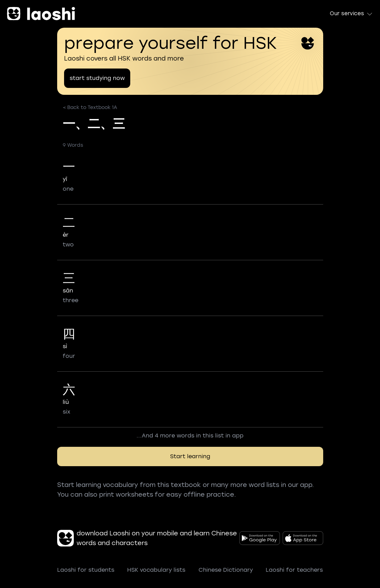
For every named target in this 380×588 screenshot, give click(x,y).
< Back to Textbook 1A (90, 107)
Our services (351, 14)
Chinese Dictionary (226, 570)
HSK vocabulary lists (156, 570)
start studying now (97, 78)
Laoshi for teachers (294, 570)
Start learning (190, 456)
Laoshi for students (86, 570)
